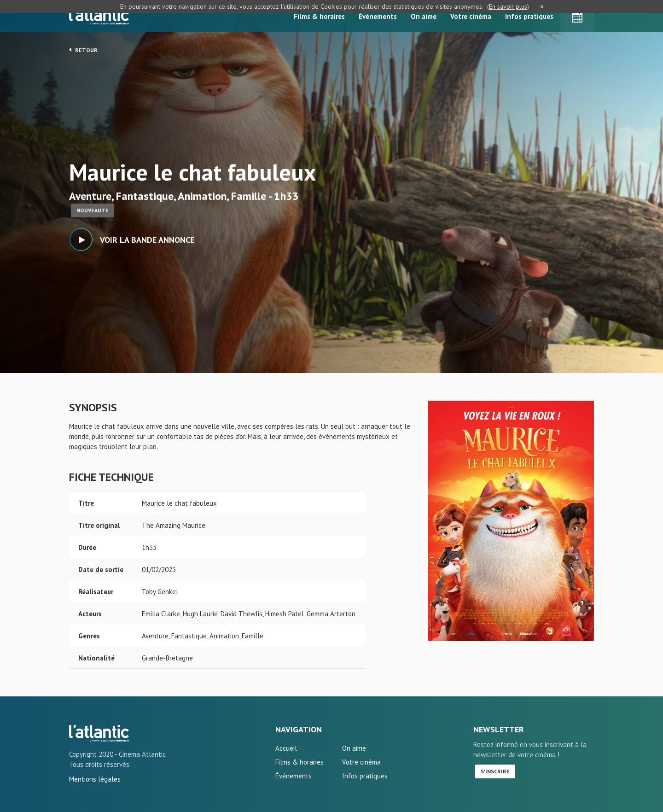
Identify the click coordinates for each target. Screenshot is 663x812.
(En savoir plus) (508, 6)
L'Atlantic (99, 16)
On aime (424, 16)
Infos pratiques (529, 16)
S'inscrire (495, 771)
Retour (83, 50)
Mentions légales (95, 779)
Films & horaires (319, 16)
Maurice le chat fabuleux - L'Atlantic (99, 733)
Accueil (286, 748)
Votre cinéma (471, 16)
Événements (378, 16)
